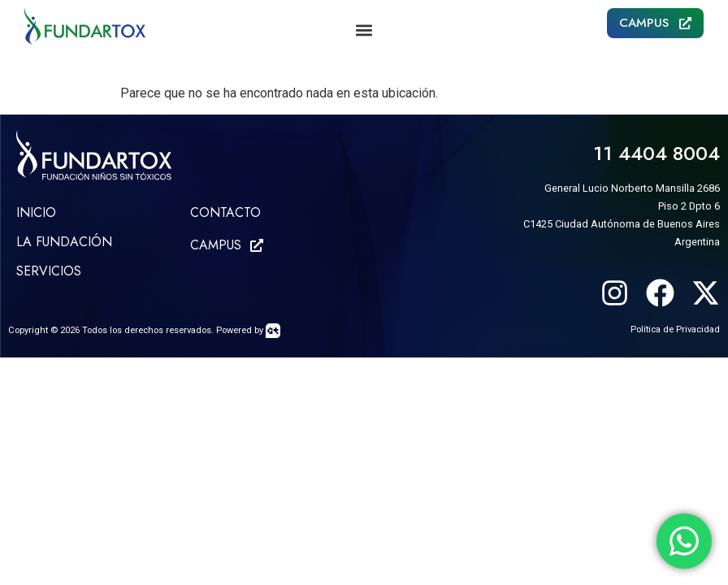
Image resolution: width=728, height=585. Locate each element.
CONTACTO (225, 212)
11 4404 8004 (656, 153)
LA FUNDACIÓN (64, 242)
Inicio (36, 212)
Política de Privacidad (675, 329)
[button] (364, 30)
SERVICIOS (49, 271)
